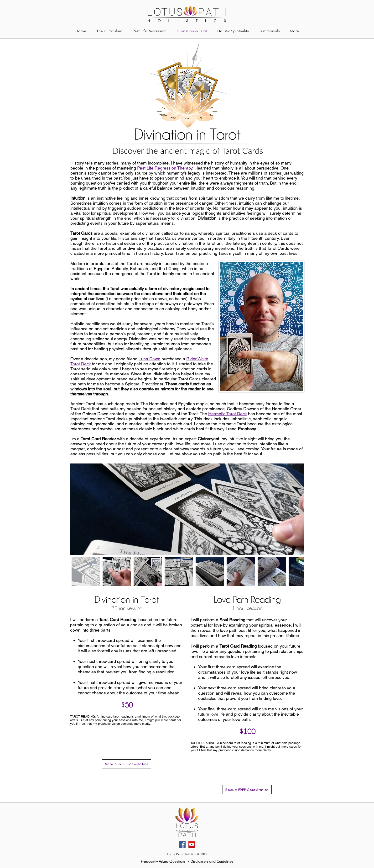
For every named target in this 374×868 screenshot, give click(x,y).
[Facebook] (182, 844)
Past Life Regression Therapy (165, 168)
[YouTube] (192, 844)
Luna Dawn (149, 359)
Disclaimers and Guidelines (212, 861)
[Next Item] (296, 509)
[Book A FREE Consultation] (127, 764)
